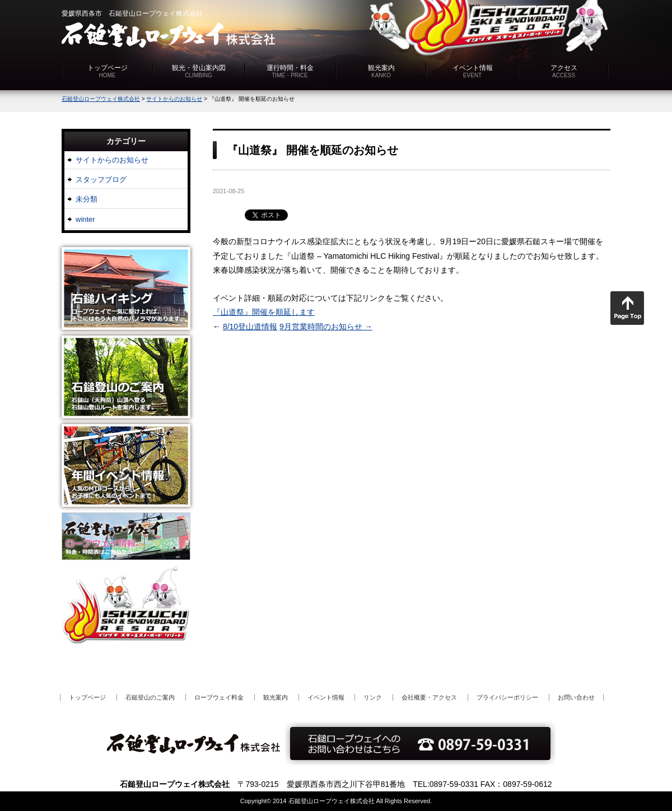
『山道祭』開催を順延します (264, 312)
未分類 (87, 199)
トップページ (108, 71)
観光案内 (381, 71)
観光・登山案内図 (199, 71)
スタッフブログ (101, 180)
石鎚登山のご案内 (150, 697)
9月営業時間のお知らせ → (326, 327)
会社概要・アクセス (429, 697)
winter (85, 219)
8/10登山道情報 (250, 327)
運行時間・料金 (290, 71)
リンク (373, 697)
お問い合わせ (576, 697)
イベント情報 (473, 71)
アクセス (564, 71)
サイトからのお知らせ (112, 160)
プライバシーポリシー (507, 697)
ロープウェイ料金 (219, 697)
